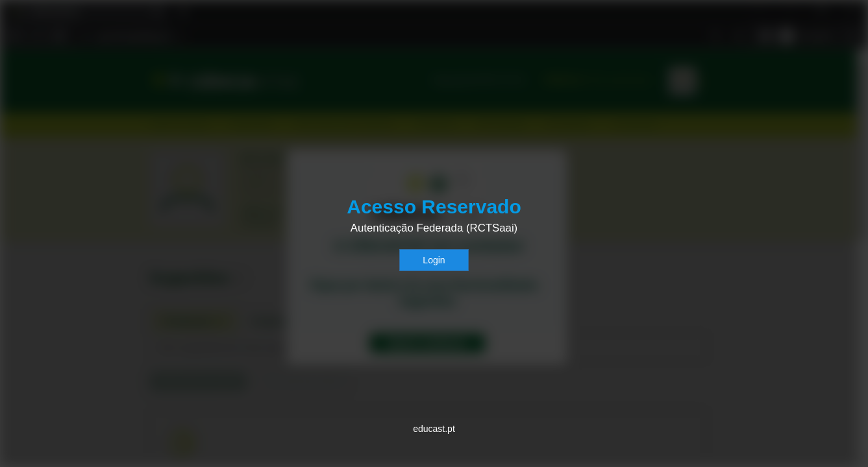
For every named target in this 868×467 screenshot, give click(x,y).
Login (434, 260)
